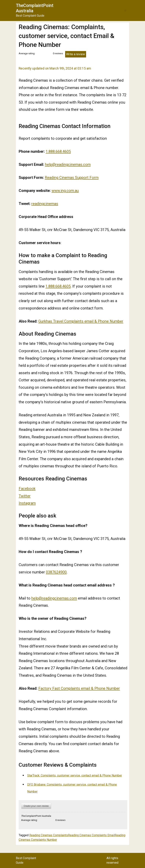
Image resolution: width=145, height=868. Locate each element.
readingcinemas (45, 204)
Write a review (76, 54)
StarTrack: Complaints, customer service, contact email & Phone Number (75, 775)
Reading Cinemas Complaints (49, 835)
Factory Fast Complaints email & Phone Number (79, 688)
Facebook (27, 489)
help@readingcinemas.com (68, 164)
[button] (125, 10)
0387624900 (56, 572)
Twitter (25, 496)
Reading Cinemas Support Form (72, 178)
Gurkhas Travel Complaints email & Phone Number (81, 321)
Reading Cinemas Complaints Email (91, 835)
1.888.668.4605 (58, 151)
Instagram (27, 503)
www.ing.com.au (65, 191)
